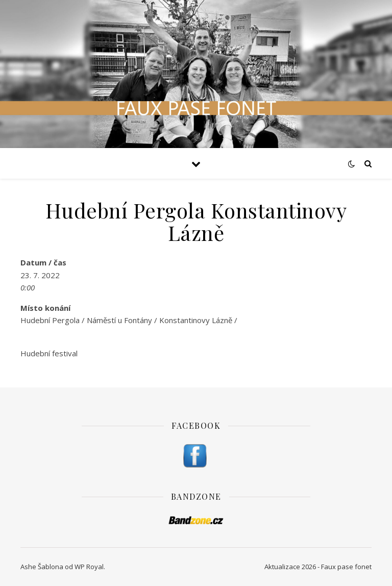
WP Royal (89, 567)
